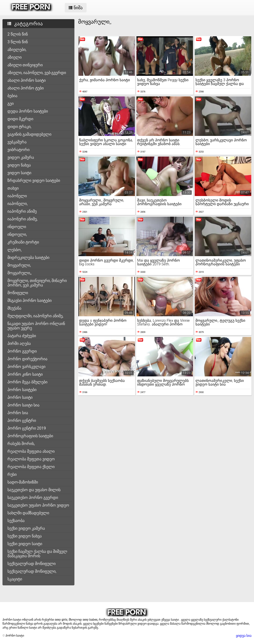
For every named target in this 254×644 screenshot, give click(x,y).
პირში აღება (19, 343)
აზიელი (15, 57)
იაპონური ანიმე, (22, 219)
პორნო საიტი (20, 397)
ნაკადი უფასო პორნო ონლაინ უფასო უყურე (36, 326)
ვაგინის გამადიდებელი (29, 134)
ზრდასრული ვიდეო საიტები (34, 181)
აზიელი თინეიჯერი (25, 65)
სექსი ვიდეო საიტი (25, 544)
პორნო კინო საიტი (25, 374)
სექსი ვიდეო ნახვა (25, 536)
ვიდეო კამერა (21, 157)
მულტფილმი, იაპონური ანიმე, (35, 316)
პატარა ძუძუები (22, 336)
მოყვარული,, (19, 273)
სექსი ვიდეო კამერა (26, 528)
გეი (11, 103)
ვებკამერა (17, 142)
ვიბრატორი (18, 150)
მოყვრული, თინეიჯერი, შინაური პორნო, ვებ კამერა (37, 283)
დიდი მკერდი (20, 119)
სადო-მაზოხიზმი (23, 482)
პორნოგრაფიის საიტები (30, 436)
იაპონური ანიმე (22, 211)
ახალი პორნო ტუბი (26, 88)
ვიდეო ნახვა (19, 165)
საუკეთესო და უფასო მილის (34, 490)
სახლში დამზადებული (28, 513)
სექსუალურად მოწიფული (32, 564)
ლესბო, (15, 250)
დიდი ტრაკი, (19, 127)
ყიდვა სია (244, 636)
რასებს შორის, (21, 444)
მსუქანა (14, 308)
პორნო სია (18, 413)
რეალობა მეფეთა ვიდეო (31, 459)
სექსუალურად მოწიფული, (32, 571)
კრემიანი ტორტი (23, 242)
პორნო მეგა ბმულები (27, 382)
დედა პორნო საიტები (28, 111)
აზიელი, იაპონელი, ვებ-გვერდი (37, 73)
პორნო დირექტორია (27, 359)
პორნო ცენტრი (22, 421)
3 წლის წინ (18, 42)
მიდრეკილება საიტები (28, 258)
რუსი (12, 474)
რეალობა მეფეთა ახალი (31, 451)
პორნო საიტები (22, 390)
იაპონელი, (17, 204)
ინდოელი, (17, 234)
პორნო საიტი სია (23, 405)
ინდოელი (17, 227)
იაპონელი (17, 196)
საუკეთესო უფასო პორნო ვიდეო (38, 505)
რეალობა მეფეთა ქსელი (31, 467)
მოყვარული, (19, 265)
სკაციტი (15, 579)
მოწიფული (18, 293)
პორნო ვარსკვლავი (26, 367)
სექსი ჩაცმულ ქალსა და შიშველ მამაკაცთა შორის (37, 554)
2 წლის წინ (18, 34)
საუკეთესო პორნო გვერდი (33, 498)
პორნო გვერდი (22, 351)
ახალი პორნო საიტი (27, 80)
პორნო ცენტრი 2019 (27, 428)
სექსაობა (16, 521)
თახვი (13, 188)
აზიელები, (17, 50)
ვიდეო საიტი (19, 173)
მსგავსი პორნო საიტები (30, 301)
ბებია (12, 96)
